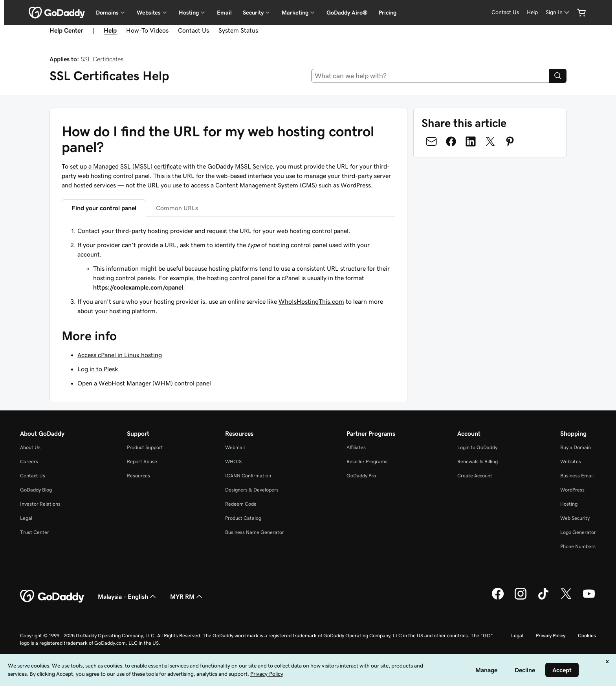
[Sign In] (558, 12)
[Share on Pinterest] (510, 141)
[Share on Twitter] (490, 141)
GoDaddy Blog (36, 490)
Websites (571, 461)
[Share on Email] (431, 141)
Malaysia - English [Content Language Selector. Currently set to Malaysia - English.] (128, 596)
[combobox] (430, 76)
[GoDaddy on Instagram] (521, 598)
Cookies (587, 636)
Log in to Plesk (98, 369)
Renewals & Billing (478, 461)
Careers (29, 461)
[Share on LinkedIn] (471, 141)
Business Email (577, 476)
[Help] (532, 12)
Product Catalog (243, 518)
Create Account (475, 476)
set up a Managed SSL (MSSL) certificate (126, 166)
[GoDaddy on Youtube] (589, 598)
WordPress (572, 490)
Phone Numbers (578, 546)
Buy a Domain (576, 447)
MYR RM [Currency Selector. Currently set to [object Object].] (187, 596)
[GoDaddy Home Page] (53, 596)
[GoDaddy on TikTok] (543, 598)
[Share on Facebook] (451, 141)
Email (224, 13)
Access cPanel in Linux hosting (120, 355)
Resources (138, 476)
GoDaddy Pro (361, 476)
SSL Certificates (102, 59)
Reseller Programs (367, 461)
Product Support (145, 447)
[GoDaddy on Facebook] (498, 598)
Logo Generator (578, 532)
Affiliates (356, 447)
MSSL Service (254, 166)
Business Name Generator (255, 532)
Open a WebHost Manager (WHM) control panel (144, 383)
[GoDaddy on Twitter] (566, 598)
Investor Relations (40, 504)
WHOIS (233, 461)
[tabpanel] (228, 271)
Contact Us (193, 30)
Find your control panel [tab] (104, 208)
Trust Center (35, 532)
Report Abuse (142, 461)
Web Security (575, 518)
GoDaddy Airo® (347, 13)
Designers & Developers (252, 490)
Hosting (569, 504)
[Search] (558, 76)
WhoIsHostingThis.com (311, 301)
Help (110, 30)
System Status (238, 30)
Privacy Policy (551, 636)
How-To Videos (147, 30)
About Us (30, 447)
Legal (26, 518)
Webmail (235, 447)
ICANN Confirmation (248, 476)
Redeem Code (241, 504)
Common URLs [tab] (177, 208)
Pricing (388, 13)
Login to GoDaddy (477, 447)
